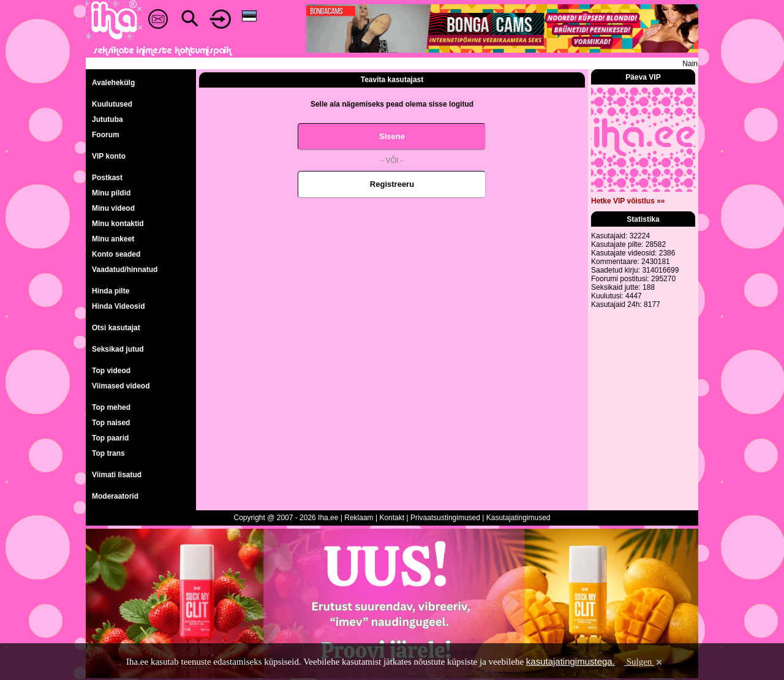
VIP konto (109, 156)
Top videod (111, 371)
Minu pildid (111, 193)
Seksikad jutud (118, 349)
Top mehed (111, 407)
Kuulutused (112, 104)
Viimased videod (121, 386)
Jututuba (107, 119)
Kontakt (392, 518)
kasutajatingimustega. (571, 661)
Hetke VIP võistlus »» (628, 201)
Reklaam (359, 518)
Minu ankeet (113, 239)
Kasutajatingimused (518, 518)
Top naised (111, 423)
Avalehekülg (113, 83)
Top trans (108, 453)
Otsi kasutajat (116, 328)
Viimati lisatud (117, 475)
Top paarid (110, 438)
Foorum (106, 135)
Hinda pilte (111, 291)
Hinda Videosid (118, 306)
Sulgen (644, 662)
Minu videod (113, 208)
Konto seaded (116, 254)
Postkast (107, 178)
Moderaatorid (115, 496)
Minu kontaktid (118, 224)
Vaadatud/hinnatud (125, 270)
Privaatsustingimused (445, 518)
